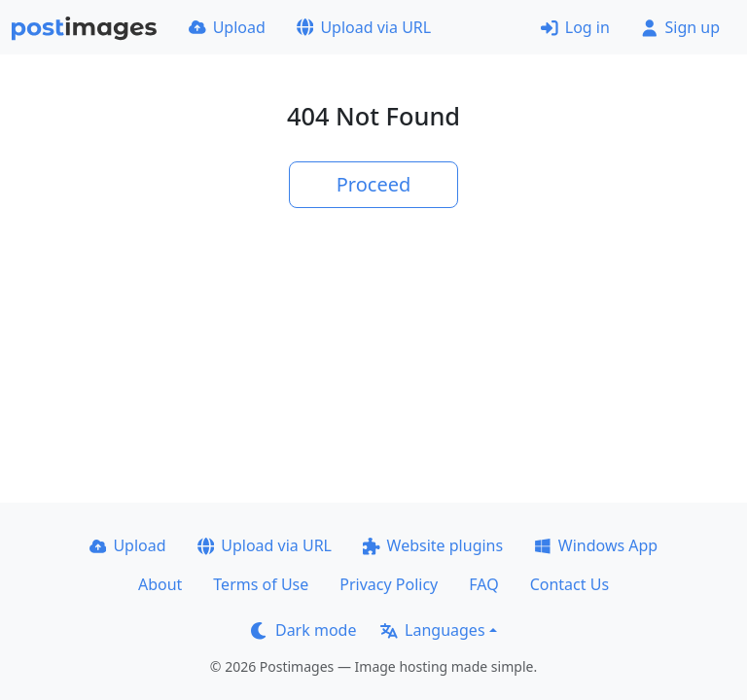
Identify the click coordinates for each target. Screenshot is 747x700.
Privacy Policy (389, 584)
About (160, 584)
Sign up (680, 27)
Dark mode (303, 630)
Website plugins (433, 545)
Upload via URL (364, 27)
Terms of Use (261, 584)
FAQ (483, 584)
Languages (432, 630)
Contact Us (569, 584)
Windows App (596, 545)
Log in (575, 27)
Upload (227, 27)
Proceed (374, 184)
